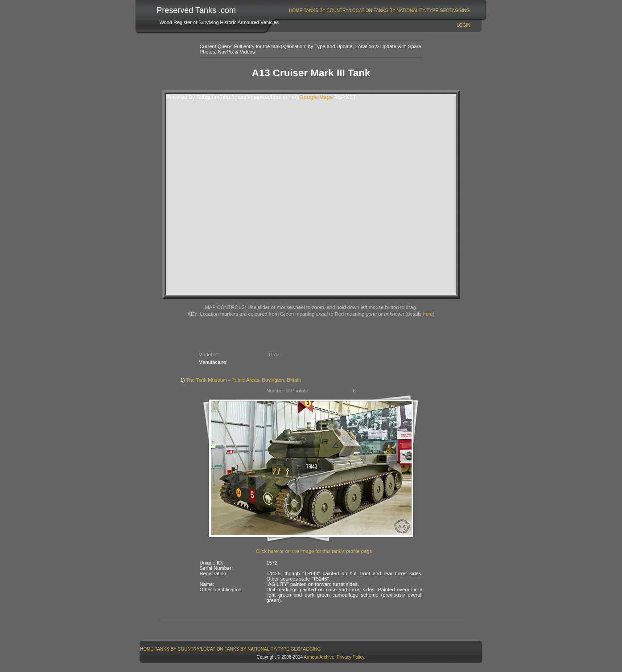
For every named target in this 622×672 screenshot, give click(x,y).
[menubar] (379, 10)
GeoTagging (455, 10)
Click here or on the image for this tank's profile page (314, 551)
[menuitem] (296, 10)
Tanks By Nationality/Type (406, 10)
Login (463, 25)
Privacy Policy (350, 657)
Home (296, 10)
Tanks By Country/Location (338, 10)
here (428, 314)
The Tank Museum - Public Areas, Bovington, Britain (243, 380)
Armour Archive (319, 657)
